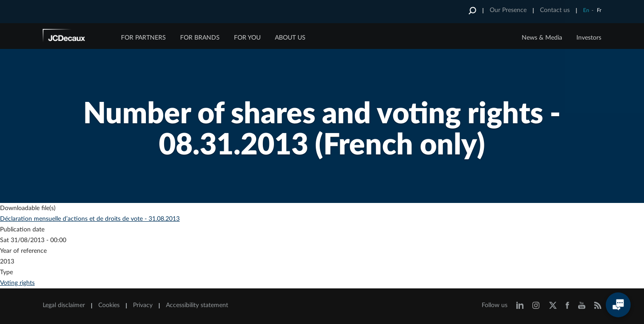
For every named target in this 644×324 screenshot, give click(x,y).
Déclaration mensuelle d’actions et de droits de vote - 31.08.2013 (90, 219)
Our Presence (508, 10)
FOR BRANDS (200, 38)
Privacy (143, 305)
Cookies (109, 305)
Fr (599, 10)
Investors (589, 38)
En (586, 10)
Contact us (555, 10)
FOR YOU (247, 38)
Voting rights (17, 283)
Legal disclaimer (64, 305)
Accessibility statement (197, 305)
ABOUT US (290, 38)
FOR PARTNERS (143, 38)
